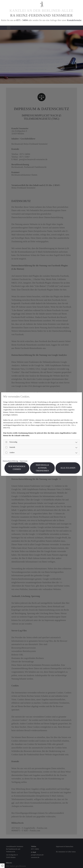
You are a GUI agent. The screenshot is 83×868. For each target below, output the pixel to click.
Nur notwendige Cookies (17, 468)
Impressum (24, 461)
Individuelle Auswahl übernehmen (42, 468)
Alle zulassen (68, 468)
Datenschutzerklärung (10, 461)
